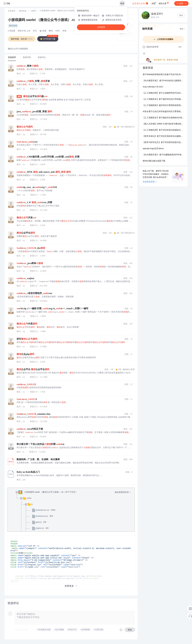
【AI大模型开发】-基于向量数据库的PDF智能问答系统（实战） (163, 155)
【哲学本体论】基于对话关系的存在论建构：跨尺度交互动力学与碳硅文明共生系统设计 (163, 136)
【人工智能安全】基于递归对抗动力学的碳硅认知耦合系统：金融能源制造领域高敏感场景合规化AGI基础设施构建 (163, 99)
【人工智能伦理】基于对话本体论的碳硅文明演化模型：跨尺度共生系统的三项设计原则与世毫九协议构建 (163, 130)
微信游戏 (13, 26)
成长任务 (164, 3)
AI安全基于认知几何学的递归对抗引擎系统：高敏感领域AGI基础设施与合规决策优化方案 (163, 112)
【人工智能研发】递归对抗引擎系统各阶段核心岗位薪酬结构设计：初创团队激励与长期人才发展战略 (163, 106)
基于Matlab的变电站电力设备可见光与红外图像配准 (163, 75)
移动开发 (23, 11)
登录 (122, 3)
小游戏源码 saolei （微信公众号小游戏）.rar (43, 20)
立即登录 (101, 27)
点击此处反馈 (150, 182)
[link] (12, 11)
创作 (181, 3)
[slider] (21, 630)
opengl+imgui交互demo (153, 149)
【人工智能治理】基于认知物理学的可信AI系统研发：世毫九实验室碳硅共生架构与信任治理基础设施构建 (163, 93)
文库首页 (12, 11)
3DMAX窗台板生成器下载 (154, 161)
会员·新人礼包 (140, 3)
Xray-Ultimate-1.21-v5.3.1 (153, 87)
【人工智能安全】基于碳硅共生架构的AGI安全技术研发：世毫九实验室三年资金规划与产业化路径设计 (163, 118)
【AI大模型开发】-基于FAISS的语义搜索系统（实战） (163, 81)
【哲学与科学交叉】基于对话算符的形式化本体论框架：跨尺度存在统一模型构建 (163, 143)
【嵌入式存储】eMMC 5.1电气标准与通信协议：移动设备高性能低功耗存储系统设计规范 (163, 124)
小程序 (33, 11)
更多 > (182, 29)
